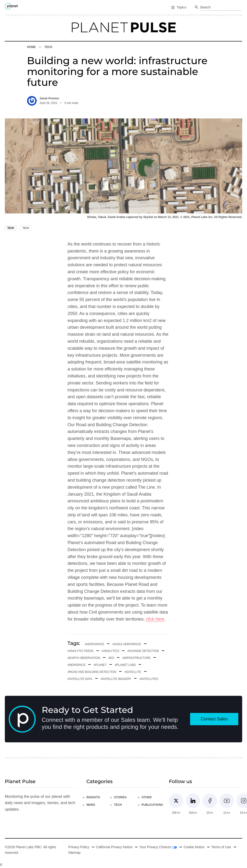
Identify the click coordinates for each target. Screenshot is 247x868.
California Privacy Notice (114, 847)
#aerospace (95, 644)
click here (155, 619)
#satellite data (80, 679)
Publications (153, 805)
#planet (100, 665)
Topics (179, 7)
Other (147, 797)
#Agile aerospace (127, 644)
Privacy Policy (79, 847)
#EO (111, 658)
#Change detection (143, 651)
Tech (48, 47)
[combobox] (221, 7)
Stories (120, 797)
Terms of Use (221, 847)
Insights (93, 797)
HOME (31, 47)
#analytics (110, 651)
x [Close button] (1, 864)
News (91, 805)
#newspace (76, 665)
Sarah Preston (49, 98)
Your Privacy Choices (158, 847)
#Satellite (133, 672)
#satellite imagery (116, 679)
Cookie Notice (194, 847)
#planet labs (125, 665)
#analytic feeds (81, 651)
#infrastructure (136, 658)
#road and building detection (92, 672)
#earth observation (84, 658)
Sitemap (74, 853)
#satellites (149, 679)
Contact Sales (214, 719)
